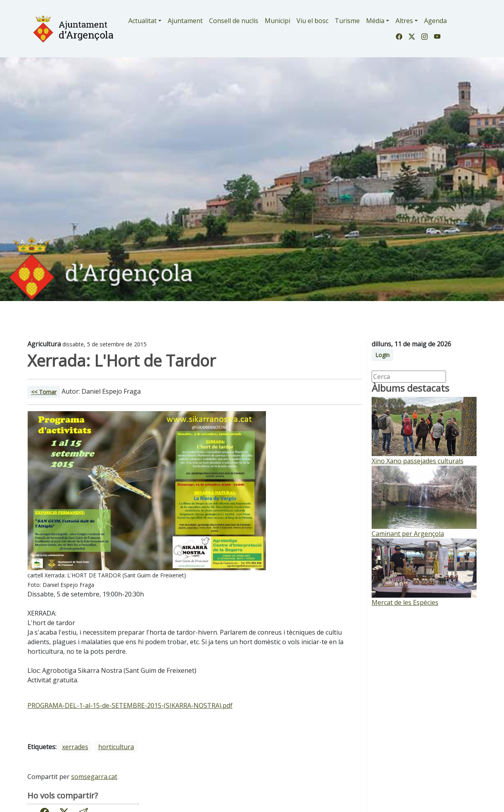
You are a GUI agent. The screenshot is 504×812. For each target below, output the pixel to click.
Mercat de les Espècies (405, 602)
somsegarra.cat (94, 777)
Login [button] (382, 355)
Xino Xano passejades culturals (418, 461)
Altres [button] (404, 21)
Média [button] (375, 21)
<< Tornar (44, 392)
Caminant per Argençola (408, 534)
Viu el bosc (312, 21)
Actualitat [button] (142, 21)
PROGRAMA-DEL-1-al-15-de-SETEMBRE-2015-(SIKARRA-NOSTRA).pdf (130, 705)
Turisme (347, 21)
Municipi (277, 21)
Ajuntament (185, 21)
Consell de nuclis (234, 21)
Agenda (435, 21)
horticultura (116, 747)
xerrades (75, 747)
